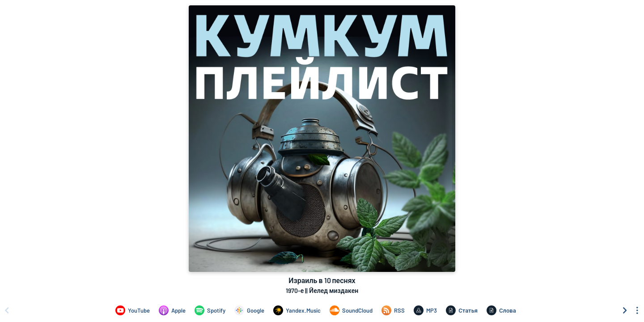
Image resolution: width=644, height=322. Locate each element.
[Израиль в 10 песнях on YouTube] (133, 310)
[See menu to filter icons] (637, 310)
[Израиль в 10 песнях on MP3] (425, 310)
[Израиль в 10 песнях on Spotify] (210, 310)
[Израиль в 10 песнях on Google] (249, 310)
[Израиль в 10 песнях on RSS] (393, 310)
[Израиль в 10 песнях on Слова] (501, 310)
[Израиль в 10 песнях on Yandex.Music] (297, 310)
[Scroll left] (7, 310)
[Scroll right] (625, 310)
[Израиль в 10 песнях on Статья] (462, 310)
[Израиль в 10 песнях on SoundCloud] (351, 310)
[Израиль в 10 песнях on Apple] (172, 310)
